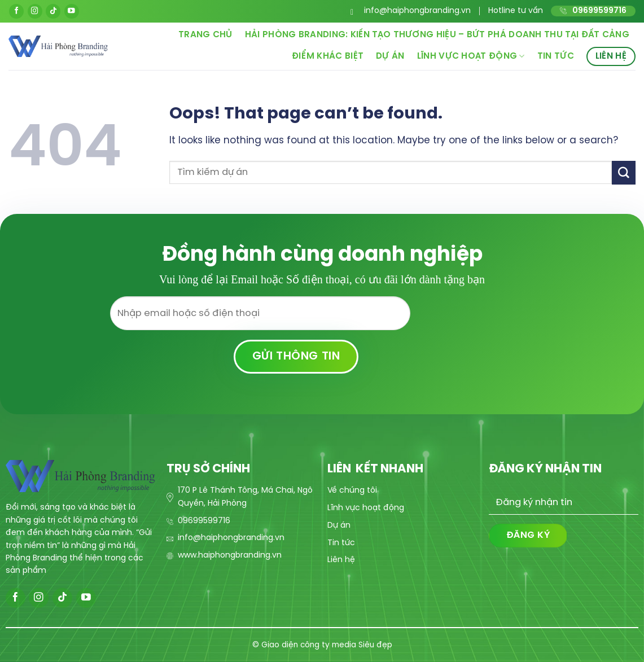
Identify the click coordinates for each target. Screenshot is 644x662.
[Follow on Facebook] (16, 11)
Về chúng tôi (352, 491)
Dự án (390, 56)
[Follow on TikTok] (53, 11)
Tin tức (556, 56)
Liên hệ (611, 56)
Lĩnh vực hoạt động (471, 56)
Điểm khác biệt (328, 56)
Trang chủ (205, 35)
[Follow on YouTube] (72, 11)
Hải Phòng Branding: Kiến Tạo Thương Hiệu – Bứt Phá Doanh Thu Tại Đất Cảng (437, 35)
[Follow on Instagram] (35, 11)
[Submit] (624, 172)
